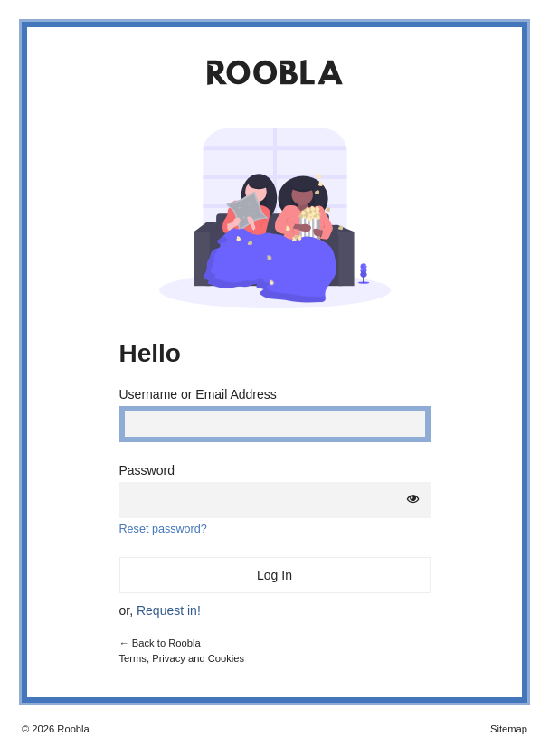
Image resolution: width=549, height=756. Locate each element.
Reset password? (163, 529)
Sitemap (509, 729)
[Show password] (413, 500)
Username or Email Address (198, 394)
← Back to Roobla (160, 643)
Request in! (169, 610)
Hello (150, 353)
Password (147, 470)
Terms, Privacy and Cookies (182, 658)
